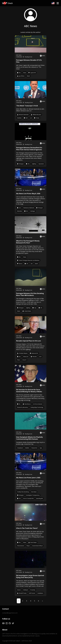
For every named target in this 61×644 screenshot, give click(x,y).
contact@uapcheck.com (10, 613)
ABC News (19, 55)
